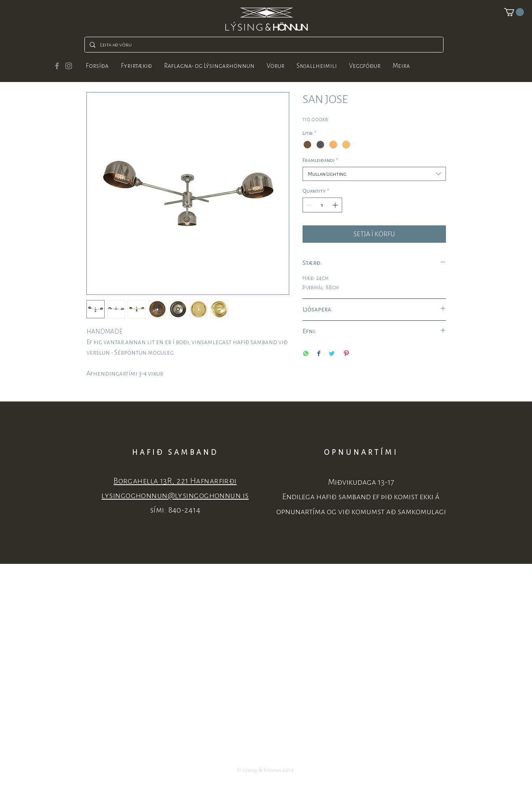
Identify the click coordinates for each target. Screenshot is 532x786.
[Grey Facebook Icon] (57, 66)
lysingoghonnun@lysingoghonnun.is (175, 495)
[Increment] (336, 205)
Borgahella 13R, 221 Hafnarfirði (175, 481)
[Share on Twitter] (332, 354)
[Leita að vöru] (263, 45)
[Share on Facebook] (319, 354)
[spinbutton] (322, 205)
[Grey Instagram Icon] (69, 66)
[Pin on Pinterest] (346, 354)
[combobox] (374, 174)
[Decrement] (309, 205)
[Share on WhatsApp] (306, 354)
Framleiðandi (320, 160)
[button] (514, 12)
